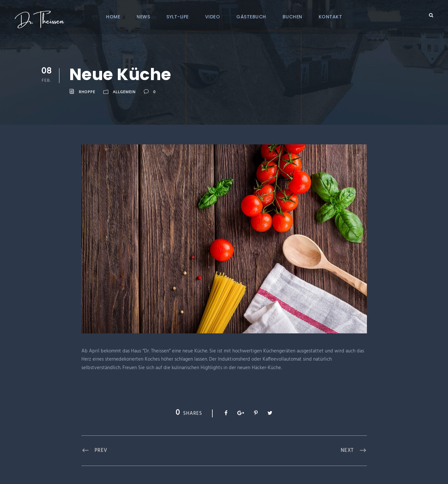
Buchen (292, 17)
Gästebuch (251, 17)
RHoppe (87, 92)
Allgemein (124, 92)
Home (113, 17)
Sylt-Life (178, 17)
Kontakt (331, 17)
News (143, 17)
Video (213, 17)
